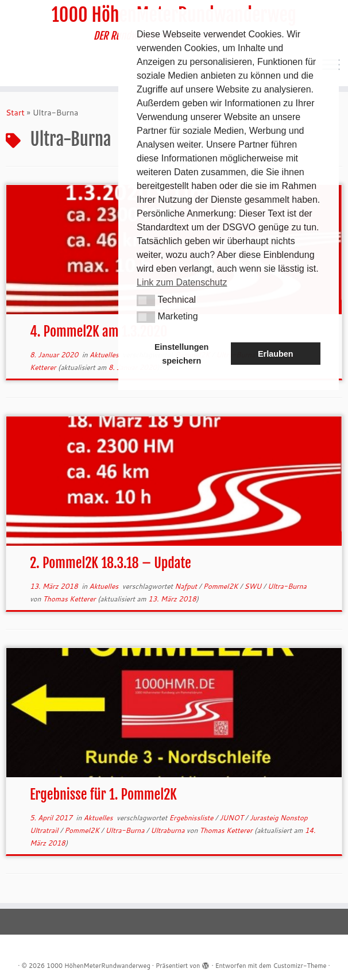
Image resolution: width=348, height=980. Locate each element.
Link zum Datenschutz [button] (182, 282)
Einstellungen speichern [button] (181, 354)
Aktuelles (105, 355)
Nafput (187, 586)
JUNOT (232, 818)
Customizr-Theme (299, 966)
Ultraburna (168, 830)
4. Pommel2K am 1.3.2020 (99, 331)
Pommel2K (222, 586)
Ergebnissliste (192, 818)
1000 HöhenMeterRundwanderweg (98, 966)
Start (15, 113)
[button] (146, 300)
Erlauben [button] (276, 354)
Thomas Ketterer (69, 599)
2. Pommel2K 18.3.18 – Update (111, 563)
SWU (254, 586)
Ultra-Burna (287, 586)
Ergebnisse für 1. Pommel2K (103, 794)
